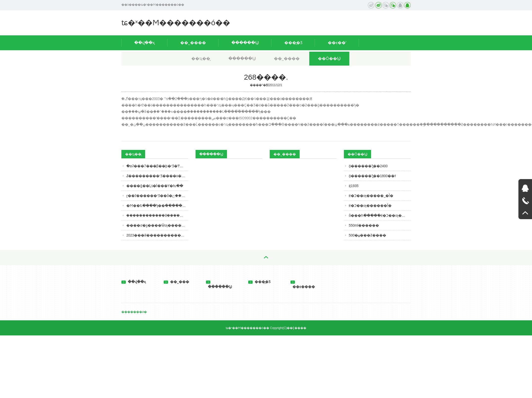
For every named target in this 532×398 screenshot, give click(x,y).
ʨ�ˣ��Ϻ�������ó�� (176, 23)
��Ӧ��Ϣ (329, 59)
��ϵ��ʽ (337, 43)
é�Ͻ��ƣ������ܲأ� (370, 206)
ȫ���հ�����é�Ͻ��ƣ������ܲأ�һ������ (380, 215)
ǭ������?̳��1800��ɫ (372, 176)
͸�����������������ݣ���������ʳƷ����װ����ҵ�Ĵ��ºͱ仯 (157, 176)
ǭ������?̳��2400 (368, 166)
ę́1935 (354, 186)
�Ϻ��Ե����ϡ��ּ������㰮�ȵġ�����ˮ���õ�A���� (157, 206)
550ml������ (364, 225)
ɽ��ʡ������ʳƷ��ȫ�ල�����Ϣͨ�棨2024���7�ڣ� (157, 196)
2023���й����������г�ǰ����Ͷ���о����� (157, 235)
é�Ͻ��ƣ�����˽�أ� (371, 196)
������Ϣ (245, 43)
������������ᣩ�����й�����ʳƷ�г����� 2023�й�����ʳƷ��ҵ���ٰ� (157, 215)
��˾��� (176, 282)
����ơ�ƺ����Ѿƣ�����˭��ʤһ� (157, 225)
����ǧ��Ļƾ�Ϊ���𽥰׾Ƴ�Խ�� (155, 186)
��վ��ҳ (144, 43)
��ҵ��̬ (201, 59)
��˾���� (193, 43)
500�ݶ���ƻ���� (367, 235)
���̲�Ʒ (293, 43)
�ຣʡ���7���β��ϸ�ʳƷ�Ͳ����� (157, 166)
